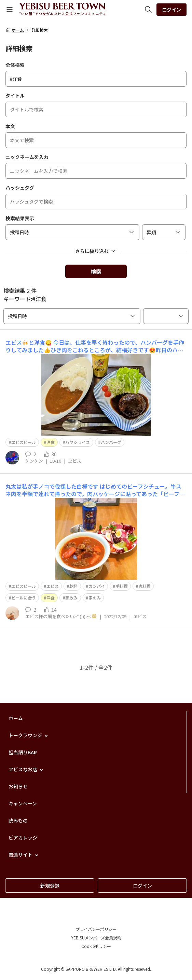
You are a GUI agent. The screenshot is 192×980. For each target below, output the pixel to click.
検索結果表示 (20, 218)
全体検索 (15, 65)
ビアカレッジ (23, 837)
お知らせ (18, 786)
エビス (53, 586)
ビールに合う (24, 598)
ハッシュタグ (20, 188)
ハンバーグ (111, 442)
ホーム (15, 30)
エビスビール (24, 586)
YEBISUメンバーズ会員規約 (96, 938)
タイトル (15, 95)
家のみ (95, 598)
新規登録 (50, 886)
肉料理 (145, 586)
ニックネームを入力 (27, 157)
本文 (10, 126)
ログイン (172, 10)
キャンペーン (23, 803)
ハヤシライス (78, 442)
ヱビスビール (24, 442)
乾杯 (73, 586)
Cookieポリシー (96, 946)
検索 (96, 271)
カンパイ (97, 586)
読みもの (18, 820)
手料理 (122, 586)
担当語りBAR (23, 752)
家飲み (71, 598)
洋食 (51, 442)
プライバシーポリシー (96, 929)
